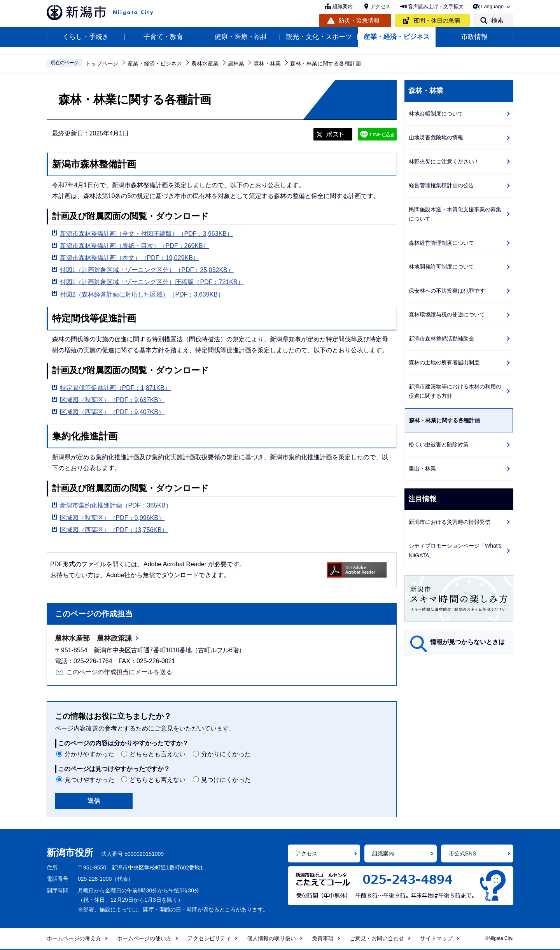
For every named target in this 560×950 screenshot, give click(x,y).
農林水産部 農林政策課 (93, 638)
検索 (497, 20)
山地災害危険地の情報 (436, 137)
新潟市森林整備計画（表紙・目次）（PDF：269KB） (135, 246)
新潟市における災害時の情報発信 (450, 522)
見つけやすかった (89, 780)
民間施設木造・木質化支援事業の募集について (455, 214)
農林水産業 (205, 63)
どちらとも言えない (157, 754)
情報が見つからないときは (467, 642)
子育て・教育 (163, 37)
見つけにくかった (226, 780)
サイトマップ (436, 938)
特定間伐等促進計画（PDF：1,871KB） (115, 388)
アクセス (380, 6)
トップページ (102, 63)
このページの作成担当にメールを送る (119, 672)
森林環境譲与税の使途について (447, 314)
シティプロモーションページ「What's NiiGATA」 (455, 551)
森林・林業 (267, 63)
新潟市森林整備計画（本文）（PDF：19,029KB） (129, 258)
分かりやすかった (89, 754)
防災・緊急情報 (359, 20)
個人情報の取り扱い (271, 938)
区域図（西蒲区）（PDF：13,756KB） (114, 530)
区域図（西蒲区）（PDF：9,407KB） (112, 412)
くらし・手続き (86, 37)
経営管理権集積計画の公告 (441, 185)
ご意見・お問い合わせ (377, 938)
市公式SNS (463, 853)
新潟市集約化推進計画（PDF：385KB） (116, 505)
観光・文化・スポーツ (319, 37)
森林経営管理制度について (441, 243)
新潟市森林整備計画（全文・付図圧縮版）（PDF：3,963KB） (146, 234)
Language (492, 6)
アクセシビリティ (209, 938)
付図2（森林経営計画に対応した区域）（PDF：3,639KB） (142, 294)
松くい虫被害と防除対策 (439, 444)
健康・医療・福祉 (241, 37)
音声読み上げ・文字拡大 (436, 6)
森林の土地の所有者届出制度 (444, 362)
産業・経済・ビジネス (397, 37)
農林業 (236, 63)
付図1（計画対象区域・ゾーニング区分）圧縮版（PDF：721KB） (152, 282)
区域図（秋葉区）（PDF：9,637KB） (112, 400)
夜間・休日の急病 (437, 20)
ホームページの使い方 (144, 938)
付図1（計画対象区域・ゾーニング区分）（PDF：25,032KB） (147, 270)
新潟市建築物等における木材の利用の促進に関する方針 (455, 391)
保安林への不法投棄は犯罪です (447, 291)
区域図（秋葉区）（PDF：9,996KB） (112, 518)
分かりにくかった (226, 754)
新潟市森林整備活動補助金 (441, 339)
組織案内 (343, 6)
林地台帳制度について (436, 114)
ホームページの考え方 (74, 938)
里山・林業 (422, 469)
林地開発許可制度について (441, 267)
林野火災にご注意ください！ (444, 162)
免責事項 (323, 938)
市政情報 (474, 37)
